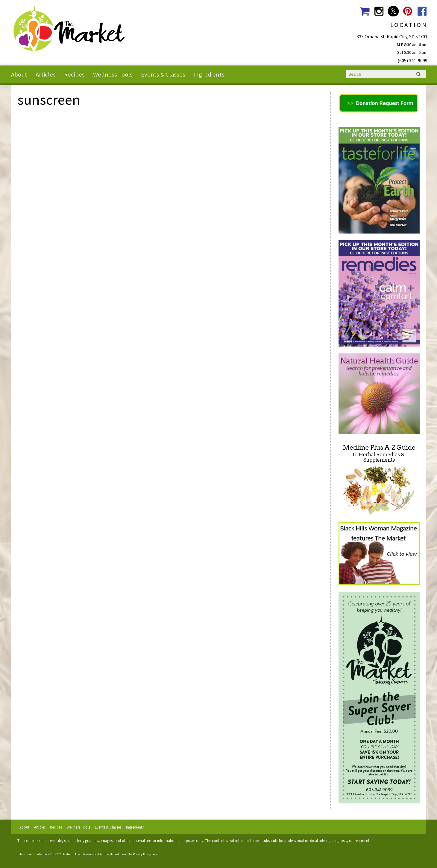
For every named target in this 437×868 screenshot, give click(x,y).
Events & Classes (163, 74)
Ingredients (209, 74)
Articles (46, 74)
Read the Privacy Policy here (139, 854)
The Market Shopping (364, 11)
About (19, 74)
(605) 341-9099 (412, 60)
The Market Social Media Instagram (379, 11)
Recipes (74, 74)
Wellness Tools (113, 74)
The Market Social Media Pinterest (408, 11)
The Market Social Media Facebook (422, 11)
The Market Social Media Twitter (393, 11)
